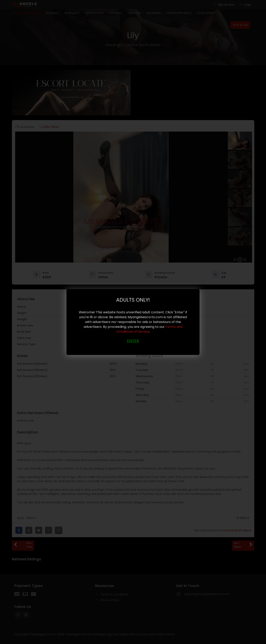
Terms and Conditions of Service (149, 329)
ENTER (133, 341)
